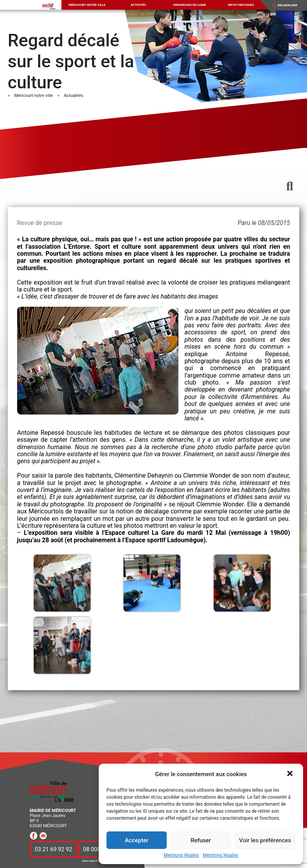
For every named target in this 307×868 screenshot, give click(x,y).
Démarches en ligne (190, 5)
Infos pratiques (241, 5)
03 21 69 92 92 (53, 849)
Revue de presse (40, 223)
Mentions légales (181, 855)
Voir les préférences (265, 840)
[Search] (290, 5)
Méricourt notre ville (87, 5)
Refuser (201, 840)
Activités (138, 5)
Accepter (136, 840)
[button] (291, 774)
